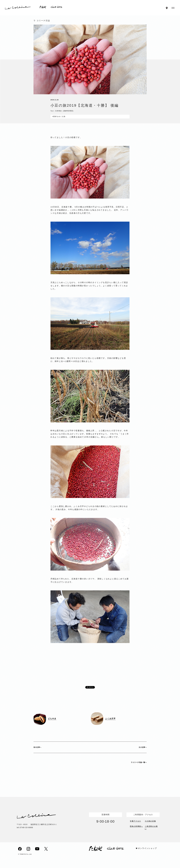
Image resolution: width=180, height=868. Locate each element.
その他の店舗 (150, 821)
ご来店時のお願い (151, 827)
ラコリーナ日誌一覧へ (139, 762)
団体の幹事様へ (136, 826)
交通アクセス (135, 821)
